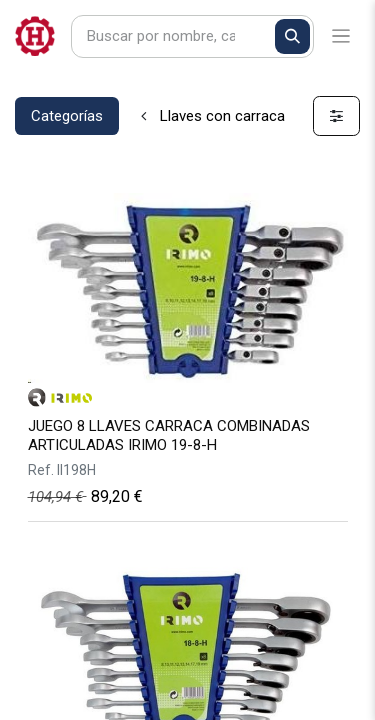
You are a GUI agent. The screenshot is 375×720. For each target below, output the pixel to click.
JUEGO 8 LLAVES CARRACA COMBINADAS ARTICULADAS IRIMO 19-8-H (169, 435)
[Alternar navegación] (341, 36)
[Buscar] (292, 36)
